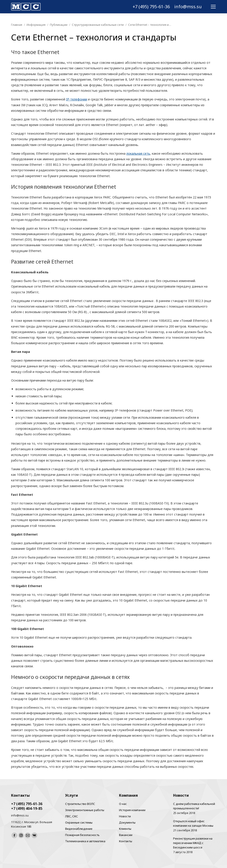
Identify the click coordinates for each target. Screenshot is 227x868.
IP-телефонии (77, 99)
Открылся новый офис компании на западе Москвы (193, 823)
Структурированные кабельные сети (98, 25)
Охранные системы (79, 822)
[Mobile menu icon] (213, 7)
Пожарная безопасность (82, 835)
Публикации (59, 25)
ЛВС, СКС (72, 816)
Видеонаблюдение (79, 829)
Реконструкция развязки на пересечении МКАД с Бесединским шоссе (193, 843)
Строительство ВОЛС (80, 804)
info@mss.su (188, 7)
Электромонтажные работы (85, 810)
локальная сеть (138, 153)
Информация (36, 25)
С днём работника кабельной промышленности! (194, 806)
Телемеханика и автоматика (85, 841)
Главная (17, 25)
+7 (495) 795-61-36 (151, 7)
